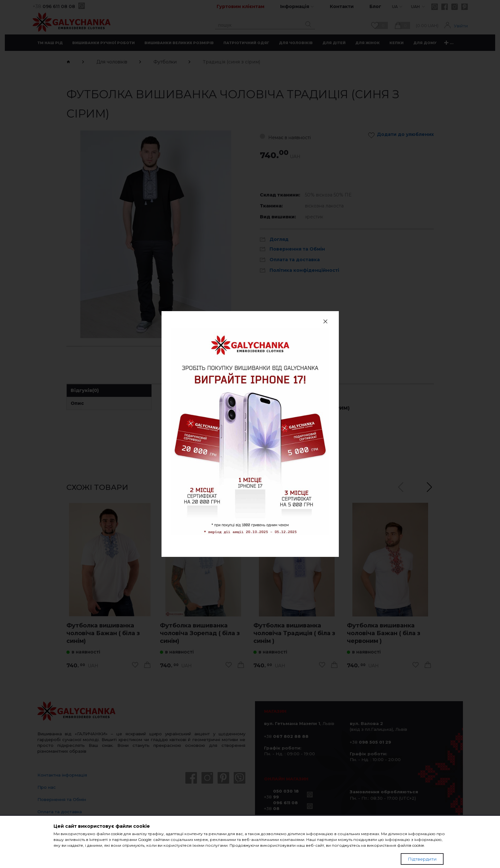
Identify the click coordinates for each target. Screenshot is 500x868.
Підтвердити (422, 864)
